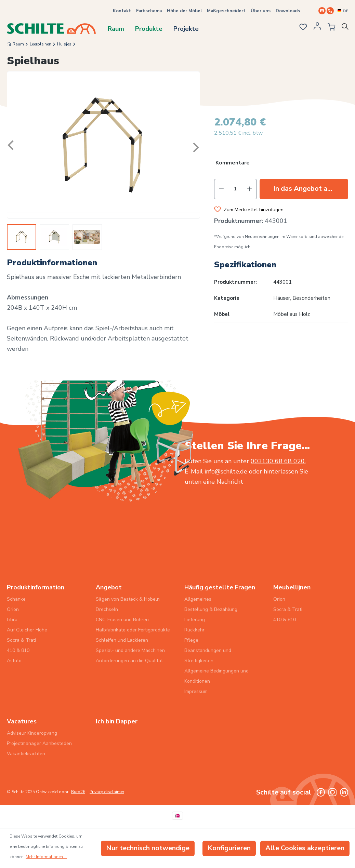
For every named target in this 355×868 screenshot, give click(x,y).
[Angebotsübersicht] (329, 28)
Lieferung (195, 620)
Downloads (288, 11)
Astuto (14, 661)
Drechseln (107, 609)
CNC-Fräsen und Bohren (122, 620)
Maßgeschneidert (226, 11)
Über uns (261, 11)
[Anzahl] (235, 189)
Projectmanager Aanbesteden (39, 743)
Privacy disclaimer (107, 792)
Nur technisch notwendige (148, 848)
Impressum (196, 691)
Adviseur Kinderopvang (32, 733)
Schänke (16, 599)
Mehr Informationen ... (46, 857)
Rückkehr (194, 630)
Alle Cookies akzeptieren (305, 848)
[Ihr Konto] (316, 28)
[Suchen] (346, 28)
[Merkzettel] (301, 28)
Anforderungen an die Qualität (129, 661)
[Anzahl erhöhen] (250, 189)
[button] (281, 164)
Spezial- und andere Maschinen (130, 650)
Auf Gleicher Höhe (27, 630)
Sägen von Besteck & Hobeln (128, 599)
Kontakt (122, 11)
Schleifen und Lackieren (122, 640)
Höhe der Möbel (184, 11)
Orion (13, 609)
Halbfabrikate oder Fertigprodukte (133, 630)
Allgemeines (198, 599)
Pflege (191, 640)
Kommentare (233, 163)
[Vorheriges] (12, 145)
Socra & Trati (21, 640)
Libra (12, 620)
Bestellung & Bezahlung (211, 609)
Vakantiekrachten (26, 754)
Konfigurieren (229, 848)
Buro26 (78, 792)
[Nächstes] (195, 145)
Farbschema (149, 11)
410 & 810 (18, 650)
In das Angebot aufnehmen (311, 189)
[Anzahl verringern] (221, 189)
